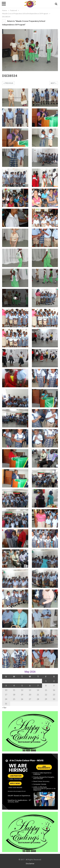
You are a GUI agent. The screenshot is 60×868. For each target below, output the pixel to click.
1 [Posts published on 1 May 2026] (46, 681)
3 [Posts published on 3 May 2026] (6, 686)
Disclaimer (30, 864)
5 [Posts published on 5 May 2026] (22, 686)
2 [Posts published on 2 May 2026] (54, 681)
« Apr (4, 707)
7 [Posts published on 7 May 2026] (38, 686)
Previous (8, 83)
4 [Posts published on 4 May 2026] (14, 686)
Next (54, 83)
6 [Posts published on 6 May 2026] (30, 686)
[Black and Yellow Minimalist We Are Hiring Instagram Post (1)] (30, 781)
